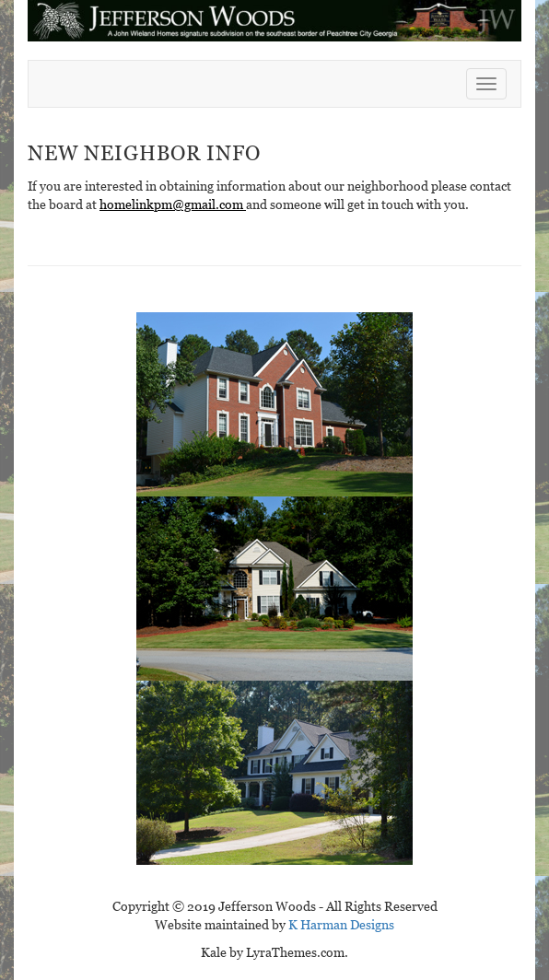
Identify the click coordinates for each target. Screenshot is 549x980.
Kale (214, 952)
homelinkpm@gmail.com (173, 204)
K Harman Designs (341, 925)
